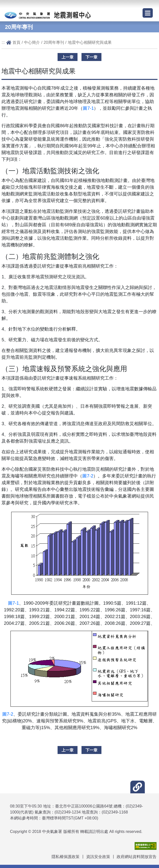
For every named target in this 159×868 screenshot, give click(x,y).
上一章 (68, 57)
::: (3, 42)
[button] (137, 787)
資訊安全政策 (98, 857)
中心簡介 (32, 42)
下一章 (91, 57)
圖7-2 (88, 476)
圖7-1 (88, 108)
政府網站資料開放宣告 (137, 857)
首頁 (16, 42)
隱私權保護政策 (66, 857)
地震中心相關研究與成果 (90, 42)
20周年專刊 (54, 42)
